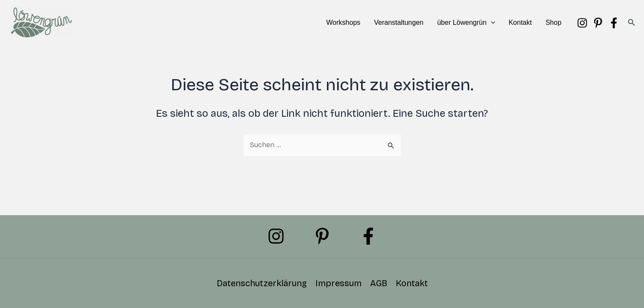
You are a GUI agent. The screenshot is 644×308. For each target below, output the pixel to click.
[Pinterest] (598, 23)
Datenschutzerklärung (262, 283)
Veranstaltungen (399, 22)
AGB (379, 283)
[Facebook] (614, 23)
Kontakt (520, 22)
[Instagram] (582, 23)
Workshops (344, 22)
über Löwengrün (466, 23)
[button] (491, 23)
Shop (553, 22)
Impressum (338, 283)
